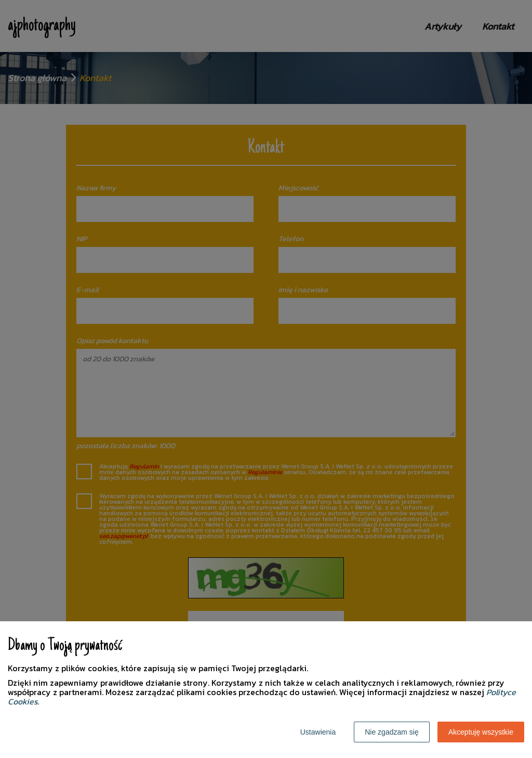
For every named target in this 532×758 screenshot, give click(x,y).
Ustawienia (318, 732)
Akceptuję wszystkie (481, 732)
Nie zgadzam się (392, 732)
